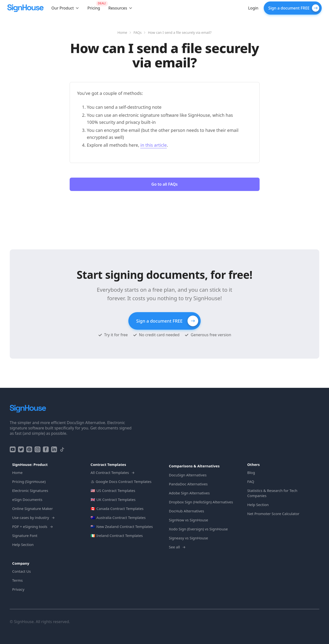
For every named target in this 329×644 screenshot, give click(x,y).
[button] (65, 8)
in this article (153, 145)
